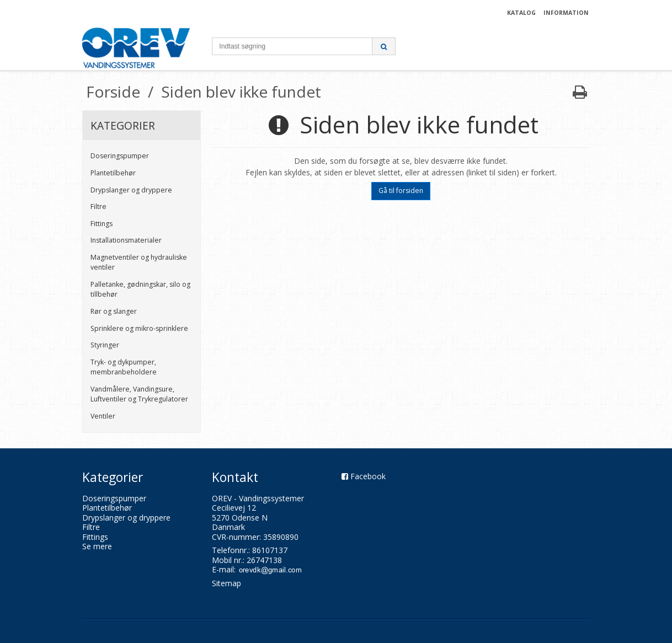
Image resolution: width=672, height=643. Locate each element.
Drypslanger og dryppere (131, 190)
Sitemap (226, 583)
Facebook (368, 476)
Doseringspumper (120, 156)
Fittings (102, 224)
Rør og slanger (114, 311)
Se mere (97, 546)
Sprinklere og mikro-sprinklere (139, 328)
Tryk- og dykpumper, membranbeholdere (124, 367)
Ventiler (103, 416)
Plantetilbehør (113, 173)
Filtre (98, 207)
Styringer (105, 345)
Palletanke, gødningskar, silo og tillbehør (140, 289)
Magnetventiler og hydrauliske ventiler (139, 262)
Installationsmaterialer (126, 240)
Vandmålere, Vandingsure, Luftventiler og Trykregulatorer (139, 394)
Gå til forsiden (401, 191)
